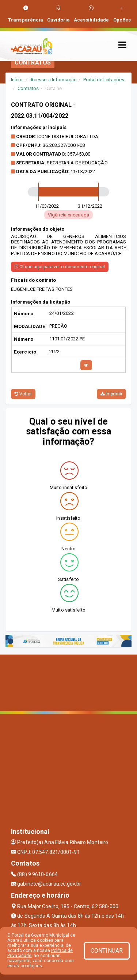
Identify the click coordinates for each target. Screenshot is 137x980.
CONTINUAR (107, 951)
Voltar (23, 394)
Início (17, 80)
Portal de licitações (104, 80)
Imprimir (111, 394)
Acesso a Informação (54, 80)
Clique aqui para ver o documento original (60, 267)
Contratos (28, 88)
